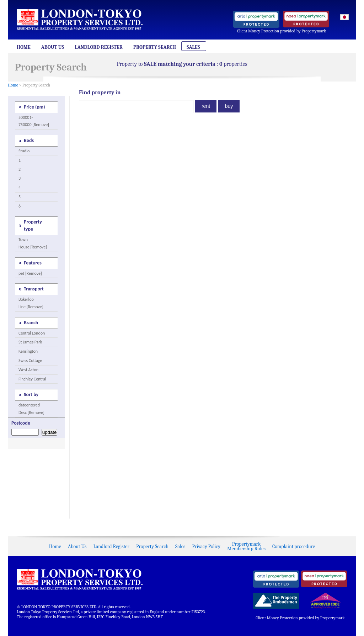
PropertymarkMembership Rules (246, 546)
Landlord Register (99, 47)
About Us (53, 47)
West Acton (28, 370)
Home (24, 47)
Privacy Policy (206, 546)
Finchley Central (32, 379)
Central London (32, 333)
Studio (24, 151)
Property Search (155, 47)
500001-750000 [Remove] (34, 121)
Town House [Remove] (33, 243)
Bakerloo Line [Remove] (31, 303)
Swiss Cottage (30, 361)
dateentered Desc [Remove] (31, 409)
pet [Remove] (30, 273)
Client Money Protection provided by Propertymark (282, 31)
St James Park (30, 342)
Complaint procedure (294, 546)
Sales (193, 47)
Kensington (28, 351)
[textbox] (136, 107)
